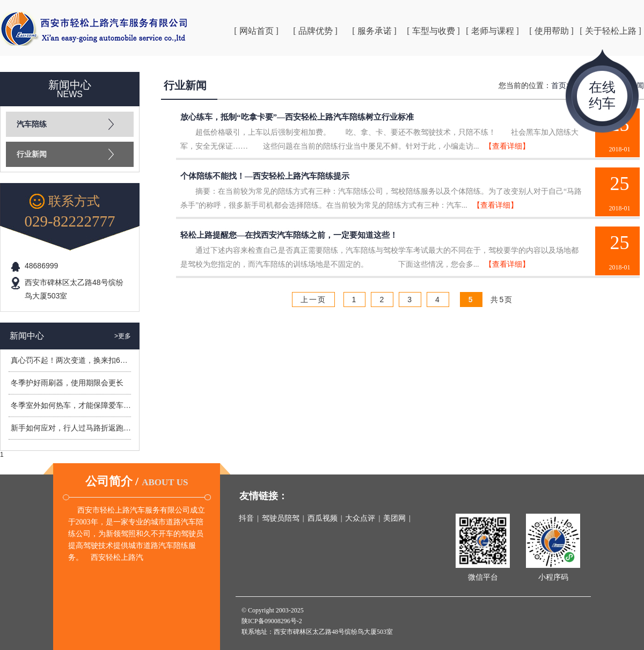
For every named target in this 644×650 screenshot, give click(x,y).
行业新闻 (32, 154)
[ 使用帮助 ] (551, 31)
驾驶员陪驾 (281, 518)
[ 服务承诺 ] (374, 31)
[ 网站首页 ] (256, 31)
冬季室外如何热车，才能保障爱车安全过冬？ (86, 405)
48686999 (41, 266)
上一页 (313, 300)
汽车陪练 (32, 124)
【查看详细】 (507, 146)
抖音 (246, 518)
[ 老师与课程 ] (492, 31)
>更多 (123, 336)
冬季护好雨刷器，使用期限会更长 (67, 383)
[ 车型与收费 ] (433, 31)
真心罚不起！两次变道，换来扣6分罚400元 (83, 360)
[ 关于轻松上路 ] (610, 31)
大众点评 (360, 518)
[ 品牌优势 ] (315, 31)
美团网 (394, 518)
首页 (559, 85)
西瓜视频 (323, 518)
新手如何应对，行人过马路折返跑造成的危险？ (90, 428)
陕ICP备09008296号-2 (272, 621)
